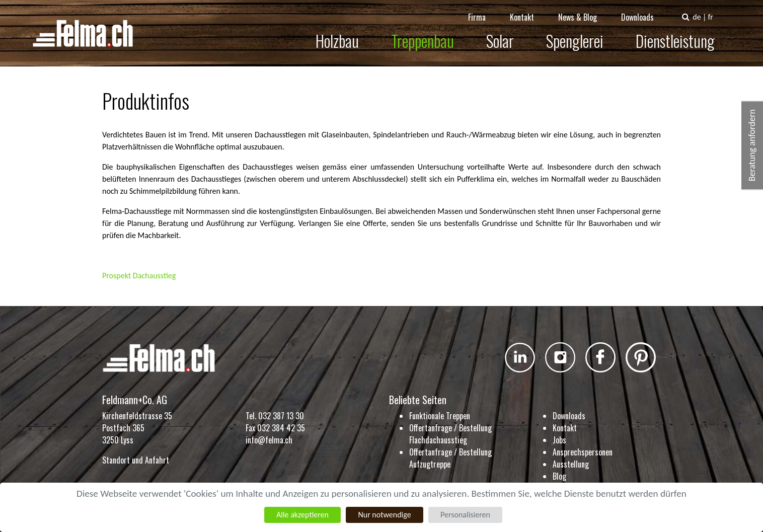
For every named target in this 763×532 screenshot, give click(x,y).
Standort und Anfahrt (136, 460)
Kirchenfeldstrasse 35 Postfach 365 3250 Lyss (137, 428)
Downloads (644, 10)
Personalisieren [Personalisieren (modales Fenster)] (465, 515)
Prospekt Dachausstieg (139, 276)
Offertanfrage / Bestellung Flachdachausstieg (450, 434)
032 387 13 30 (281, 416)
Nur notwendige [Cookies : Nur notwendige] (384, 515)
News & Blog (585, 10)
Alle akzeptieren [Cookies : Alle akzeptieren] (302, 515)
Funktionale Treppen (440, 416)
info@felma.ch (269, 440)
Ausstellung (571, 464)
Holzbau (344, 33)
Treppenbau (430, 33)
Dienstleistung (682, 33)
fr (717, 10)
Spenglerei (582, 33)
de (704, 10)
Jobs (559, 440)
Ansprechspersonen (583, 452)
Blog (559, 476)
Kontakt (529, 10)
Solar (507, 33)
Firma (484, 10)
